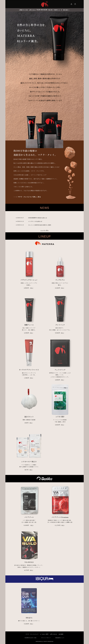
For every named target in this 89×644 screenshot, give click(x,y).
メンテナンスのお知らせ (35, 221)
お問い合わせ (54, 634)
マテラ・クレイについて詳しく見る (29, 197)
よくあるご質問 (44, 634)
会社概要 (61, 634)
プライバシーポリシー (46, 638)
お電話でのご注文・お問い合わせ (34, 10)
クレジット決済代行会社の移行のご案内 (40, 225)
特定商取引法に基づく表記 (31, 638)
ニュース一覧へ (45, 230)
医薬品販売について (60, 638)
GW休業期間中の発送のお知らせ (38, 218)
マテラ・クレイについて (32, 634)
